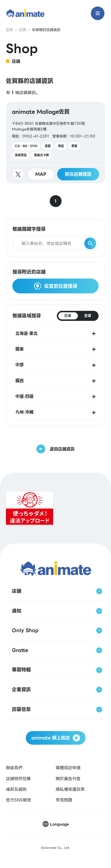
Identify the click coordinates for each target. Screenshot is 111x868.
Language (59, 824)
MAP (41, 174)
